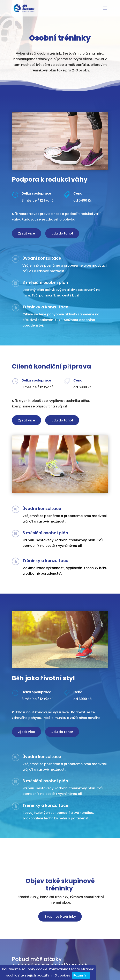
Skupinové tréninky (60, 916)
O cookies (62, 975)
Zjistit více (27, 233)
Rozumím (81, 975)
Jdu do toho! (62, 233)
